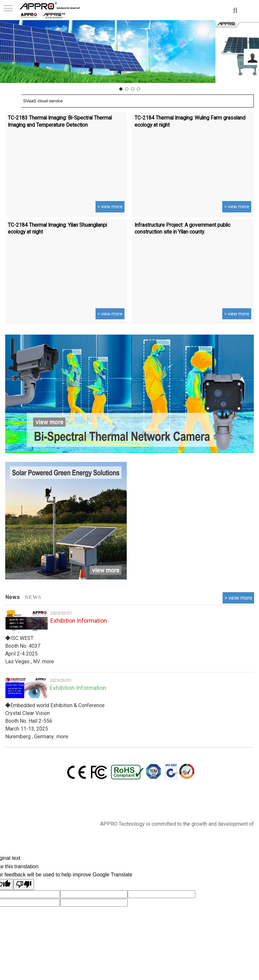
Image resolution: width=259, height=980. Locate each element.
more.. (238, 598)
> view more (110, 207)
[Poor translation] (24, 885)
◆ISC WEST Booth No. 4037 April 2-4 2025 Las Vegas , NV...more (30, 650)
